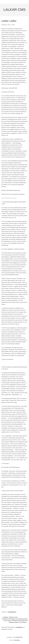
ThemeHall (17, 640)
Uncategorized (12, 612)
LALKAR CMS (14, 10)
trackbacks (19, 627)
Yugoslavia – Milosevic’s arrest (10, 617)
